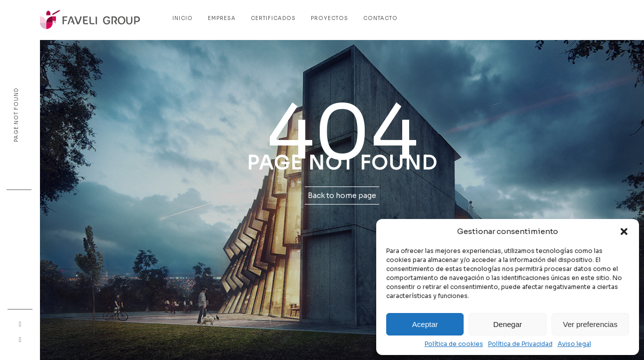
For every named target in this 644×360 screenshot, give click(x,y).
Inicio (183, 18)
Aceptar (425, 324)
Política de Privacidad (520, 344)
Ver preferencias (590, 324)
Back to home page (342, 195)
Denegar (508, 324)
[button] (624, 231)
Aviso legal (574, 344)
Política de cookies (454, 344)
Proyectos (329, 18)
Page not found (16, 115)
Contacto (380, 18)
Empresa (222, 18)
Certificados (273, 18)
